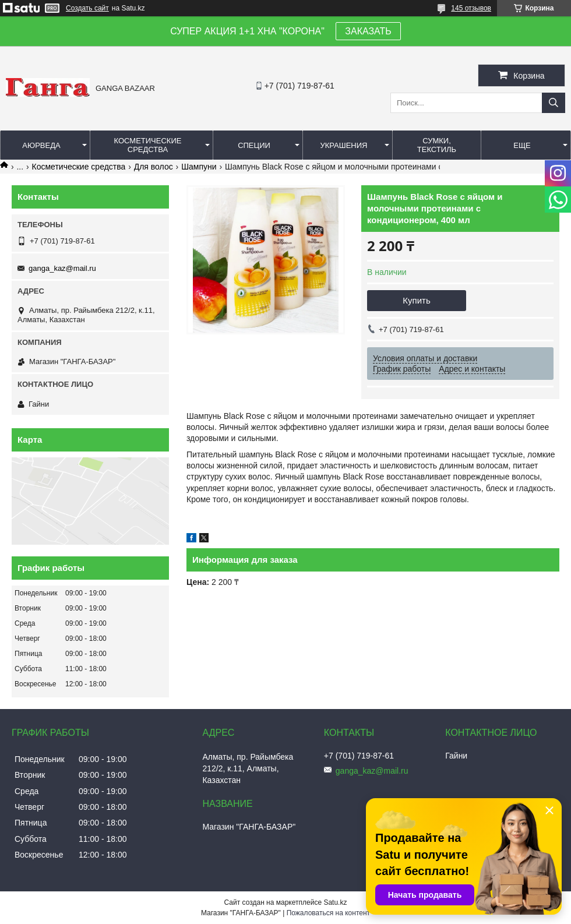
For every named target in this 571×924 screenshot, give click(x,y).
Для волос (154, 167)
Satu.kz (335, 902)
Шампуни (199, 167)
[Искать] (554, 103)
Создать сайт (87, 8)
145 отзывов (471, 8)
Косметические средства (148, 145)
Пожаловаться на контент (328, 913)
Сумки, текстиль (437, 145)
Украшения (343, 145)
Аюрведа (41, 145)
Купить (416, 300)
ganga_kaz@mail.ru (62, 268)
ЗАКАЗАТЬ (368, 31)
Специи (254, 145)
